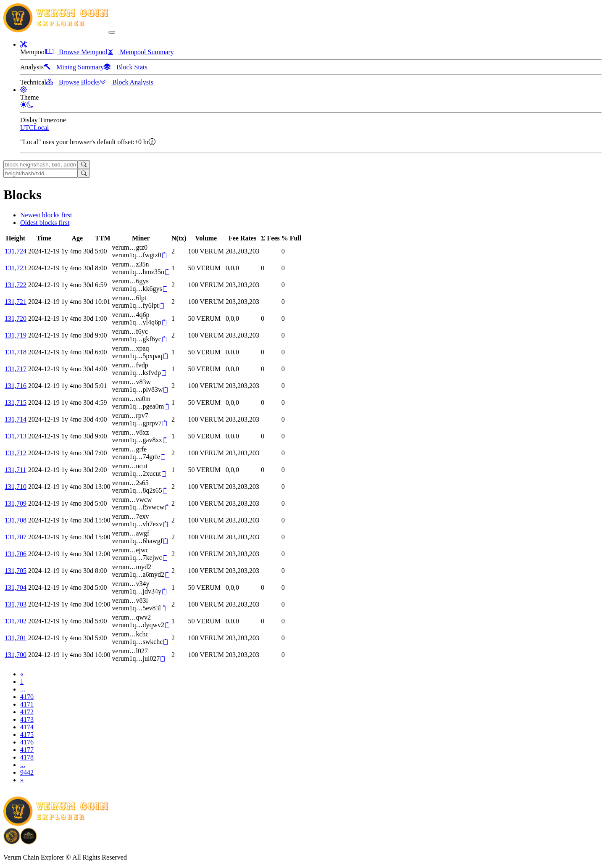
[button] (24, 44)
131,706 (16, 554)
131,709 (16, 503)
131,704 (16, 587)
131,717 (16, 369)
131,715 (16, 402)
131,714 (16, 419)
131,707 (16, 537)
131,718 (16, 352)
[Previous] (22, 674)
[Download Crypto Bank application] (29, 841)
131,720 (16, 318)
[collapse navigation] (112, 32)
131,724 (16, 251)
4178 (27, 757)
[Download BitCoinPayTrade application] (12, 841)
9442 (27, 772)
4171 (27, 704)
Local (41, 128)
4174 (27, 727)
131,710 (16, 487)
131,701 (16, 638)
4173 (27, 719)
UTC (27, 128)
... (23, 689)
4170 (27, 697)
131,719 (16, 335)
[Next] (22, 780)
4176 (27, 742)
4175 (27, 735)
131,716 (16, 386)
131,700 (16, 655)
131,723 (16, 268)
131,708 (16, 520)
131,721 (16, 302)
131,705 (16, 571)
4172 (27, 712)
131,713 (16, 436)
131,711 (15, 470)
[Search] (84, 165)
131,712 (16, 453)
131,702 (16, 621)
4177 (27, 750)
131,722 (16, 285)
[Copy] (164, 255)
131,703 (16, 604)
